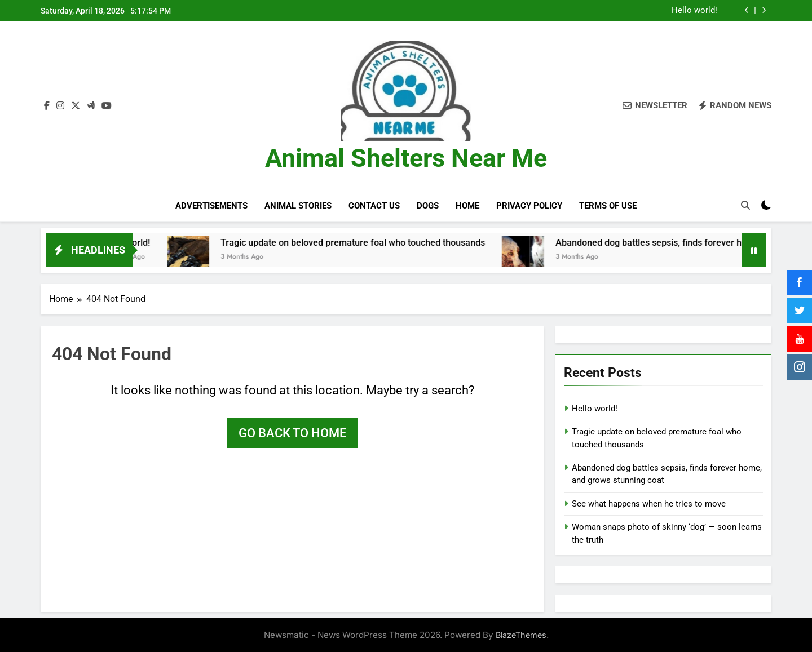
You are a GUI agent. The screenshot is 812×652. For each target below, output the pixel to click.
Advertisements (211, 206)
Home (467, 206)
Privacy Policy (529, 206)
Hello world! (694, 11)
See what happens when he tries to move (649, 503)
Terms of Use (608, 206)
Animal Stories (298, 206)
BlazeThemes (521, 634)
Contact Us (374, 206)
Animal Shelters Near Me (406, 158)
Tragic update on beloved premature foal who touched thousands (375, 241)
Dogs (428, 206)
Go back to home (292, 432)
